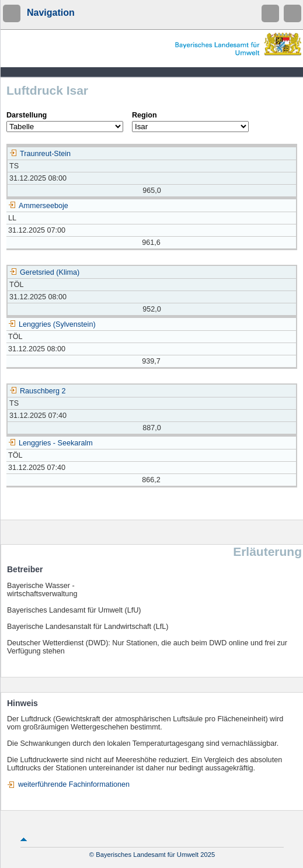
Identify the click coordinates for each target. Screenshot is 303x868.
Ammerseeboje (38, 206)
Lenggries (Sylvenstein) (52, 324)
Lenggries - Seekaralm (50, 443)
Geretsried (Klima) (44, 272)
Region (144, 115)
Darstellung (27, 115)
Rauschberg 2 (37, 391)
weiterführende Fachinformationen (74, 784)
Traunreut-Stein (40, 154)
